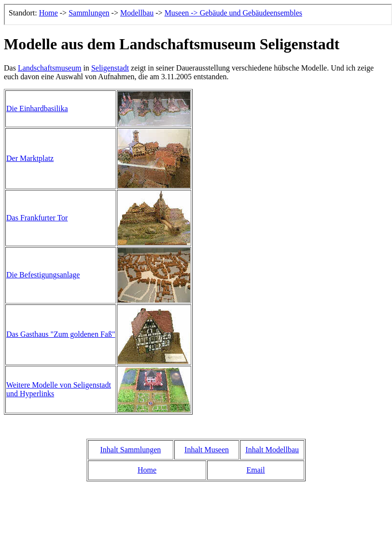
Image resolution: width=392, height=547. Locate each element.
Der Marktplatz (30, 158)
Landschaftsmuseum (50, 68)
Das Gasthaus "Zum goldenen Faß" (61, 334)
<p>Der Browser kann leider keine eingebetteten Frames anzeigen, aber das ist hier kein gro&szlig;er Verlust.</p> (198, 14)
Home (147, 470)
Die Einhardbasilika (37, 108)
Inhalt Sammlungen (130, 450)
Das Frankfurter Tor (37, 218)
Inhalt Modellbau (272, 450)
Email (255, 470)
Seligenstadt (110, 68)
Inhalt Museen (207, 450)
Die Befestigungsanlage (43, 275)
